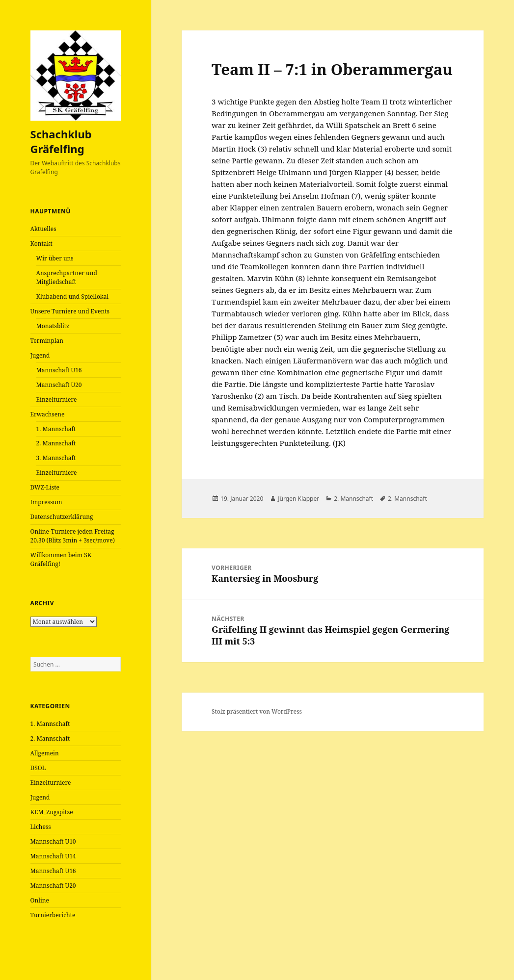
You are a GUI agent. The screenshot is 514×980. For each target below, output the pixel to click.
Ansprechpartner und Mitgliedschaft (67, 277)
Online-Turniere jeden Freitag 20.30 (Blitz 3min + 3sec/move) (73, 536)
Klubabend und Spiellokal (73, 297)
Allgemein (45, 753)
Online (40, 900)
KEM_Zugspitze (52, 812)
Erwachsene (48, 414)
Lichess (41, 827)
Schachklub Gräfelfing (61, 141)
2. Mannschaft (56, 443)
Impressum (46, 502)
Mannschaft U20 (59, 385)
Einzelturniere (57, 400)
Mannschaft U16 (59, 370)
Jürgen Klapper (298, 499)
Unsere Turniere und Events (70, 311)
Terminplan (47, 341)
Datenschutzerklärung (62, 517)
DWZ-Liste (45, 487)
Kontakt (41, 244)
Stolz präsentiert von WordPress (257, 711)
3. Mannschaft (56, 458)
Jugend (40, 355)
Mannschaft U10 (53, 841)
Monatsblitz (53, 326)
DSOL (38, 768)
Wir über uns (55, 258)
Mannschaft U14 (53, 856)
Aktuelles (43, 229)
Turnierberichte (53, 915)
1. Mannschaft (56, 429)
